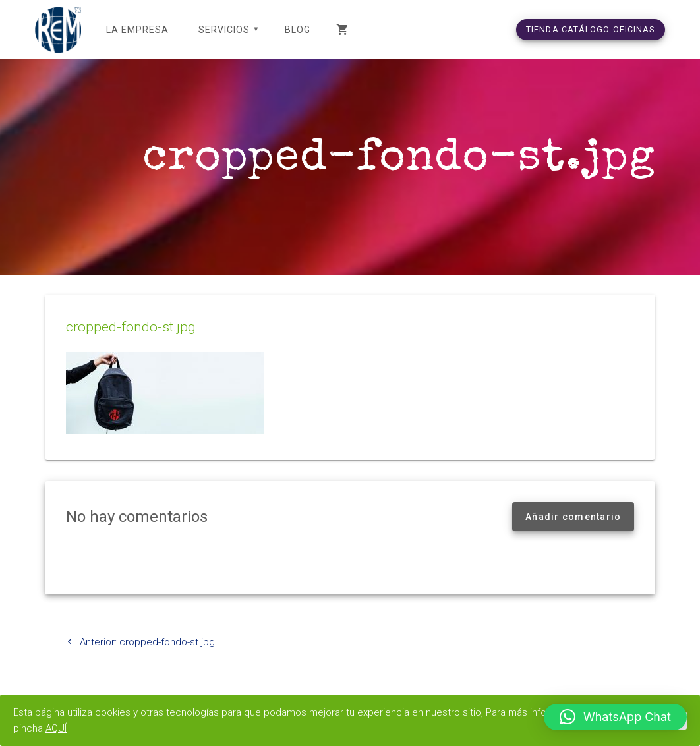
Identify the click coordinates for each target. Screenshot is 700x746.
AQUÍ (56, 728)
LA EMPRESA (137, 30)
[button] (615, 717)
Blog (298, 30)
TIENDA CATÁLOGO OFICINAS (591, 29)
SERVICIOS (224, 30)
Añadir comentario (573, 517)
